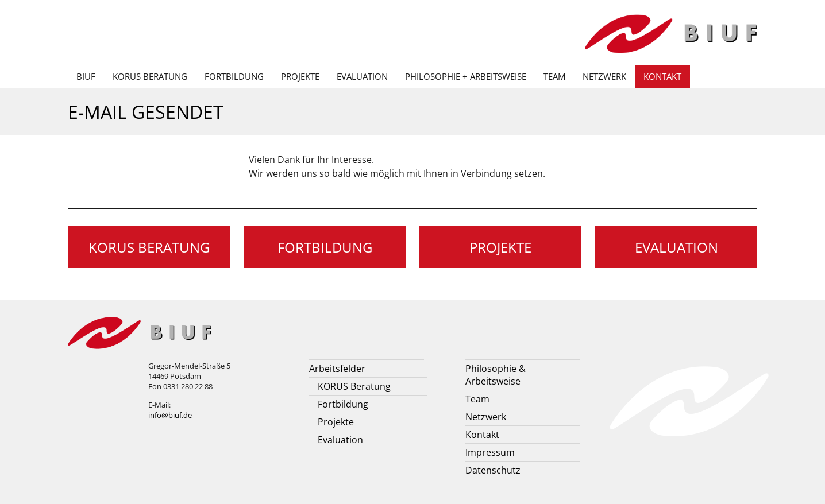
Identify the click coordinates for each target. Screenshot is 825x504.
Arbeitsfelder (337, 369)
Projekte (300, 76)
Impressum (490, 452)
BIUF (86, 76)
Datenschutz (493, 470)
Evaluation (362, 76)
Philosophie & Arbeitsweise (496, 375)
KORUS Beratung (150, 76)
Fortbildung (234, 76)
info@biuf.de (170, 415)
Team (554, 76)
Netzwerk (604, 76)
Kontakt (662, 76)
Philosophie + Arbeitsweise (466, 76)
